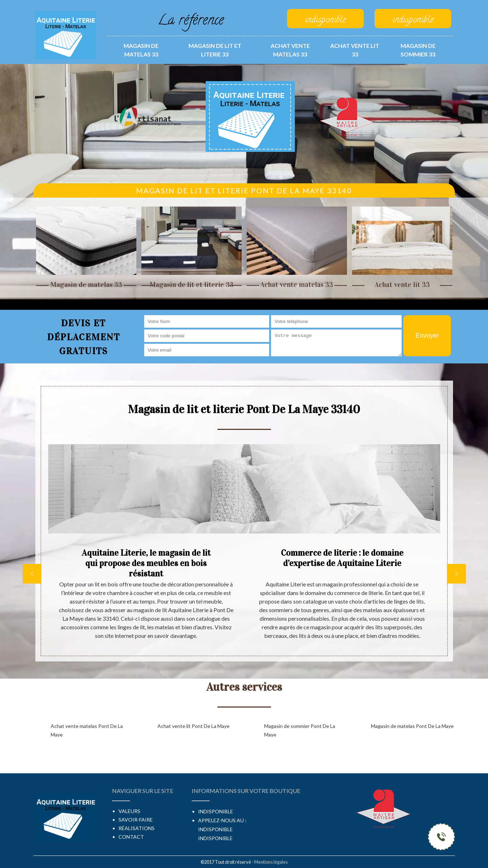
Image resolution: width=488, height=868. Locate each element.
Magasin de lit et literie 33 (215, 50)
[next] (456, 574)
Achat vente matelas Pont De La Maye (87, 730)
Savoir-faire (136, 820)
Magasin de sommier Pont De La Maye (300, 730)
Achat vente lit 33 (355, 50)
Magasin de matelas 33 (141, 50)
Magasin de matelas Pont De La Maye (412, 726)
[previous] (32, 574)
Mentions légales (271, 862)
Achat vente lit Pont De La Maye (193, 726)
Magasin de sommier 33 (418, 50)
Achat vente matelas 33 (290, 50)
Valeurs (129, 811)
